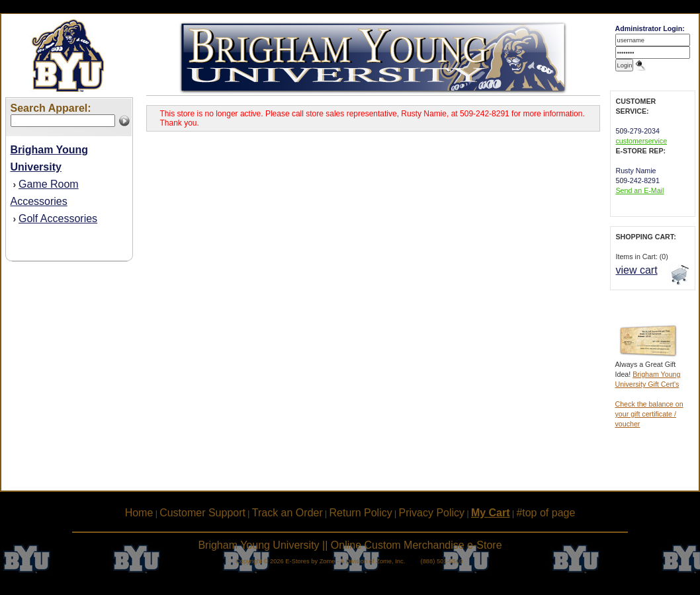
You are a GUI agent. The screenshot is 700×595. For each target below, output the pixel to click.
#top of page (546, 513)
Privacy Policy (432, 513)
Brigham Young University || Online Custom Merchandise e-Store (350, 545)
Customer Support (202, 513)
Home (139, 513)
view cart (637, 270)
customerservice (642, 141)
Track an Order (287, 513)
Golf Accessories (58, 218)
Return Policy (361, 513)
